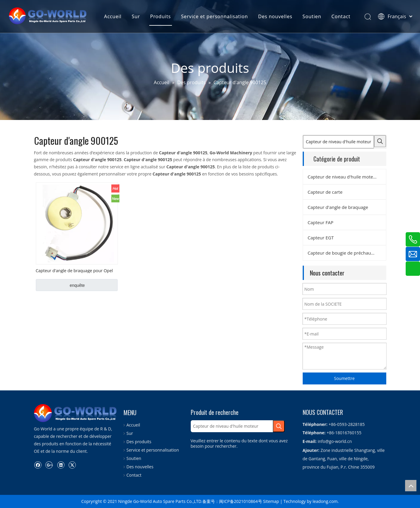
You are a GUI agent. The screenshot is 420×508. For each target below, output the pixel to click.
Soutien (311, 16)
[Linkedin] (61, 457)
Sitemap (271, 501)
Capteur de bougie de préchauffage (345, 253)
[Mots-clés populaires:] (380, 141)
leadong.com (325, 501)
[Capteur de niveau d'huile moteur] (339, 142)
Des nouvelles (275, 16)
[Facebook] (38, 457)
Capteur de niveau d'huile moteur (343, 177)
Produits (160, 16)
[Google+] (49, 457)
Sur (136, 16)
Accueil (113, 16)
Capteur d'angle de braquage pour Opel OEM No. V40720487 (74, 270)
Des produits (139, 442)
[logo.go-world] (39, 409)
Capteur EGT (321, 238)
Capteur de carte (325, 192)
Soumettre (344, 378)
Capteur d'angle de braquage (338, 207)
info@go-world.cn (335, 441)
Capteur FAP (321, 222)
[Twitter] (72, 457)
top (411, 486)
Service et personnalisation (214, 16)
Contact (341, 16)
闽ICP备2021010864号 (240, 501)
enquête (77, 285)
